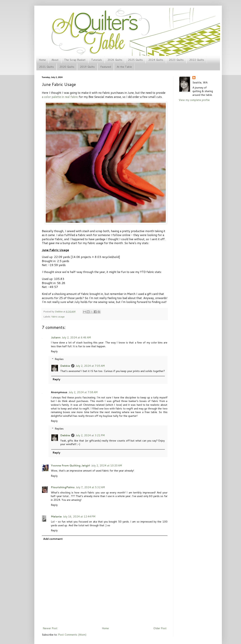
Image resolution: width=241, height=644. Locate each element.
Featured (106, 67)
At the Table (124, 67)
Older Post (160, 628)
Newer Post (50, 628)
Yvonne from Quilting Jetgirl (70, 466)
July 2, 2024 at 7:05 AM (90, 366)
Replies (59, 359)
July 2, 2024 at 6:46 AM (76, 337)
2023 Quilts (176, 60)
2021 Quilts (46, 67)
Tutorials (96, 60)
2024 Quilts (156, 60)
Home (42, 60)
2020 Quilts (67, 67)
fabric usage (58, 316)
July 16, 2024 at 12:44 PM (79, 517)
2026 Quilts (115, 60)
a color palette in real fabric (60, 97)
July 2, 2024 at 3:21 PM (90, 435)
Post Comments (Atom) (72, 635)
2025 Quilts (135, 60)
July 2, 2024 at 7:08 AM (83, 392)
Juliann (56, 337)
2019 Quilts (87, 67)
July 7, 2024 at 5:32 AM (90, 487)
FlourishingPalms (63, 487)
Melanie (56, 517)
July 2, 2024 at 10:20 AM (107, 466)
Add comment (53, 539)
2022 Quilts (197, 60)
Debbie (59, 311)
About (55, 60)
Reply (54, 351)
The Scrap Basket (75, 60)
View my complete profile (194, 100)
